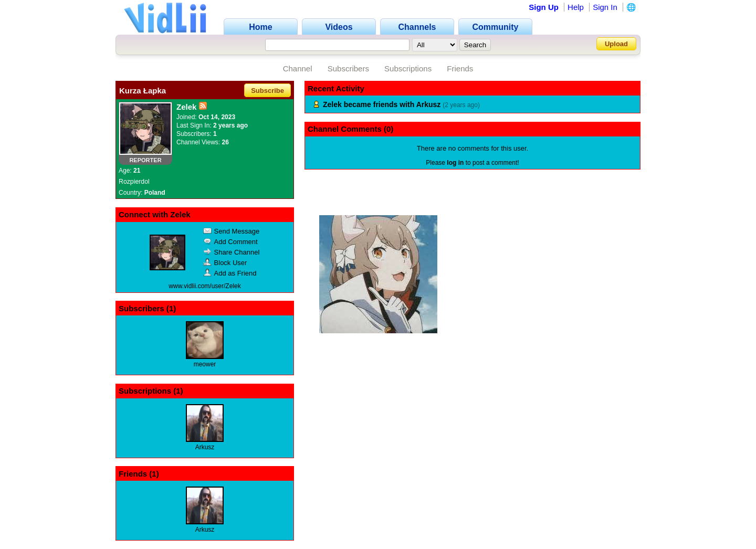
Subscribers (348, 68)
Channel (298, 68)
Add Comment (230, 242)
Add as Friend (230, 273)
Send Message (232, 231)
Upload (616, 44)
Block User (225, 263)
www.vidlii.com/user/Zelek (204, 286)
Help (576, 7)
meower (205, 364)
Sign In (605, 7)
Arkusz (205, 447)
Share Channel (232, 252)
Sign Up (544, 7)
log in (455, 163)
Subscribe (267, 91)
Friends (460, 68)
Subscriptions (408, 68)
